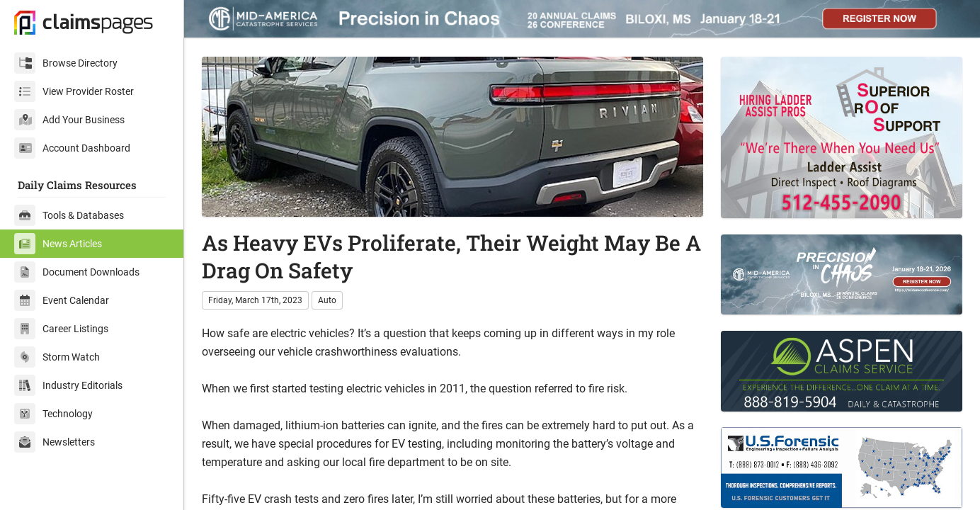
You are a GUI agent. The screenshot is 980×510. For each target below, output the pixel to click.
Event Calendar (62, 300)
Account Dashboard (72, 148)
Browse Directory (66, 63)
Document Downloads (77, 272)
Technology (53, 414)
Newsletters (55, 442)
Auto (327, 300)
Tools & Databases (69, 215)
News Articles (58, 244)
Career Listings (61, 329)
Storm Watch (57, 357)
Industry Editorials (68, 385)
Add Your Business (69, 120)
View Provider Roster (74, 91)
